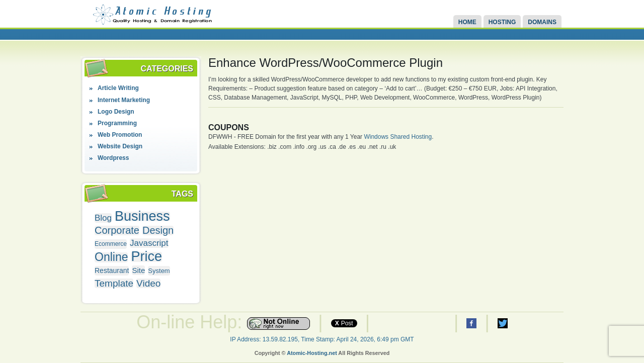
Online (111, 257)
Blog (103, 218)
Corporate (117, 231)
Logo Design (116, 112)
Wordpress (113, 158)
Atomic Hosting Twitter (503, 323)
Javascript (149, 243)
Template (114, 283)
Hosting (502, 22)
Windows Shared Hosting (398, 137)
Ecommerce (111, 244)
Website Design (120, 146)
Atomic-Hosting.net (312, 353)
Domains (542, 22)
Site (138, 270)
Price (146, 257)
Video (148, 283)
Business (142, 216)
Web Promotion (120, 135)
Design (158, 231)
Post (344, 323)
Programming (117, 123)
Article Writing (118, 88)
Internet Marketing (124, 100)
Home (467, 22)
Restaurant (112, 270)
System (159, 271)
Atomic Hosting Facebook (471, 323)
